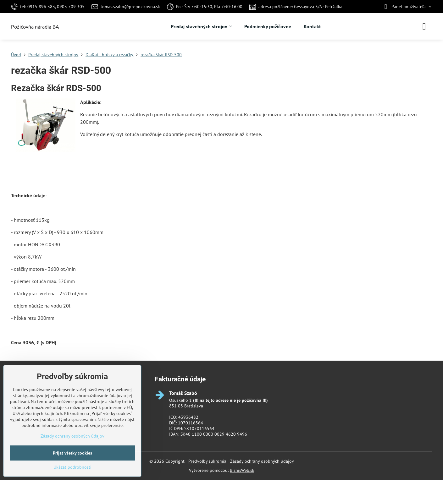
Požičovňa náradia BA (35, 26)
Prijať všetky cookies (72, 453)
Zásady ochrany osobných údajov (262, 461)
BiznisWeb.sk (242, 470)
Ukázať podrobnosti (72, 467)
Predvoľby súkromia (207, 461)
